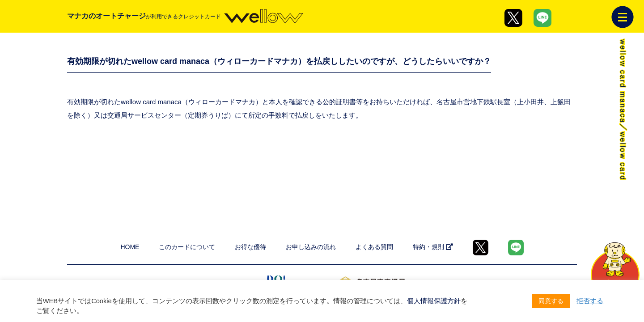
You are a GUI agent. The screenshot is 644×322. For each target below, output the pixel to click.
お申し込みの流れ (311, 247)
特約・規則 (433, 247)
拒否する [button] (590, 301)
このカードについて (187, 247)
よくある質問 (374, 247)
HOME (130, 247)
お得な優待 (250, 247)
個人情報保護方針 (434, 301)
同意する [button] (551, 301)
